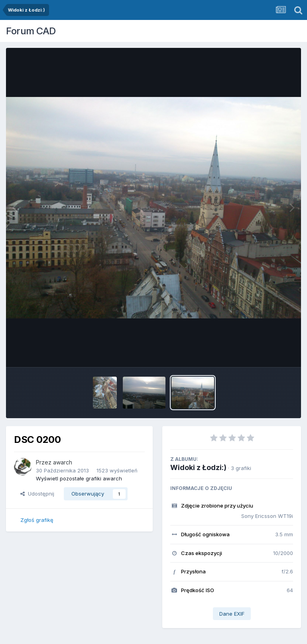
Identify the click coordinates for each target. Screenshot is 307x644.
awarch (63, 462)
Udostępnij (37, 494)
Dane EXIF (232, 614)
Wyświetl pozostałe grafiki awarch (79, 478)
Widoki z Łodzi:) (198, 467)
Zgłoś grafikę (37, 520)
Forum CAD (31, 31)
